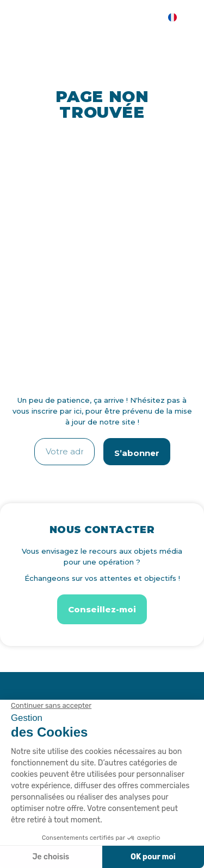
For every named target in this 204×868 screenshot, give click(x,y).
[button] (102, 609)
